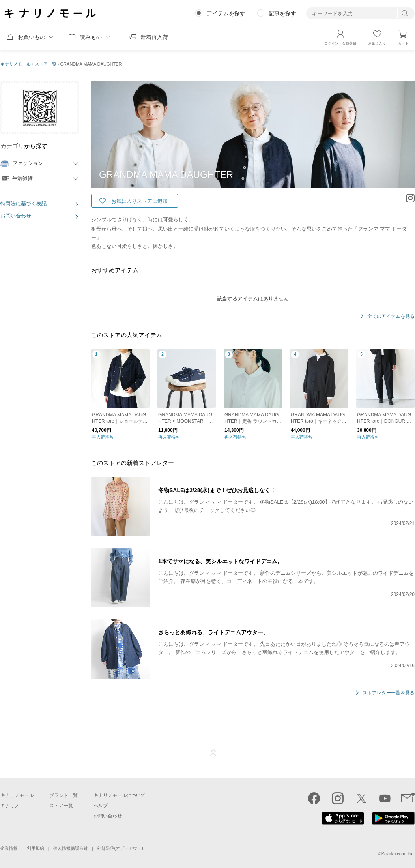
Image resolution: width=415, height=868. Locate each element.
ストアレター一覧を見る (389, 693)
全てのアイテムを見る (391, 316)
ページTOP (213, 753)
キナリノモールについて (120, 795)
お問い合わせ (16, 216)
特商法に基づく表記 (23, 203)
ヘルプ (101, 806)
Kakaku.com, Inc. (398, 854)
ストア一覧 (46, 64)
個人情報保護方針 (71, 848)
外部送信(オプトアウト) (120, 848)
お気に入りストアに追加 (139, 201)
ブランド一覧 (64, 795)
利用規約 (36, 848)
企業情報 (9, 848)
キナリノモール (16, 64)
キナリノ (10, 806)
